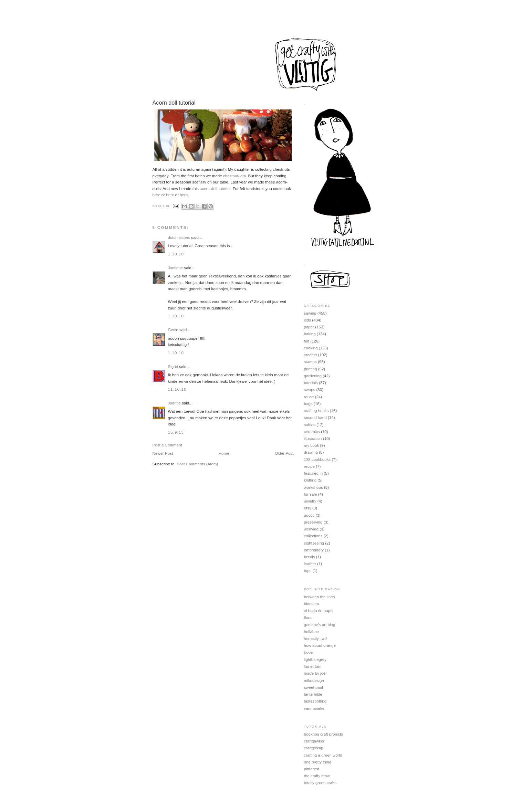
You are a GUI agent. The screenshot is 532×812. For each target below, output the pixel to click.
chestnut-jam (234, 176)
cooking (311, 348)
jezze (309, 653)
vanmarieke (314, 708)
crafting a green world (323, 755)
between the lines (320, 597)
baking (310, 334)
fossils (310, 557)
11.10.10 (177, 389)
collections (313, 536)
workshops (314, 487)
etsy (308, 508)
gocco (309, 515)
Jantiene (176, 268)
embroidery (314, 550)
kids (308, 320)
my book (312, 445)
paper (309, 327)
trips (308, 571)
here (157, 195)
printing (311, 369)
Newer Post (163, 453)
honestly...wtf (316, 639)
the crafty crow (317, 776)
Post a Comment (167, 445)
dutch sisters (179, 238)
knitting (310, 480)
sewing (310, 313)
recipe (310, 466)
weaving (311, 529)
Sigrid (173, 367)
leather (310, 564)
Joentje (174, 403)
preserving (313, 522)
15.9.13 (176, 432)
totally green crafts (320, 783)
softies (310, 425)
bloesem (312, 604)
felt (307, 341)
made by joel (315, 673)
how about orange (320, 645)
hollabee (312, 632)
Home (224, 453)
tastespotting (315, 701)
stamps (310, 362)
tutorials (311, 383)
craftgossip (314, 748)
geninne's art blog (320, 625)
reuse (309, 397)
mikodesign (314, 681)
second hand (315, 418)
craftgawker (314, 741)
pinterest (312, 769)
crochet (311, 355)
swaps (310, 390)
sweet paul (314, 687)
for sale (311, 494)
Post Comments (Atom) (197, 464)
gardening (313, 376)
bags (308, 404)
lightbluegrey (315, 660)
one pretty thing (318, 762)
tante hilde (313, 694)
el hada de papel (319, 611)
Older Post (284, 453)
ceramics (312, 432)
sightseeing (314, 543)
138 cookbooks (317, 460)
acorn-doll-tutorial (215, 189)
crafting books (316, 411)
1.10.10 (176, 254)
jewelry (310, 501)
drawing (311, 452)
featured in (314, 473)
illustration (313, 439)
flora (308, 618)
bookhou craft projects (324, 734)
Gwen (173, 330)
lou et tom (313, 666)
